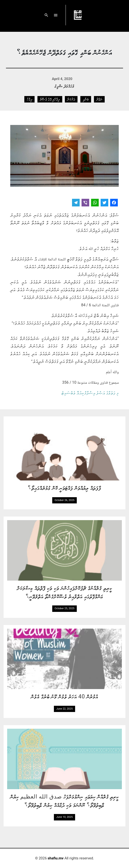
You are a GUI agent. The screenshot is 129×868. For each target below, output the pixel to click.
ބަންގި (86, 99)
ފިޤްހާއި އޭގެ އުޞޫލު (50, 99)
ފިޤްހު (29, 99)
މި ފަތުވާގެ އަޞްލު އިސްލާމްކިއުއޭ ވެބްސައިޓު (90, 393)
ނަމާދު (99, 99)
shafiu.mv (56, 858)
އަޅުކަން (71, 99)
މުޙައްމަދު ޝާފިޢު (64, 86)
